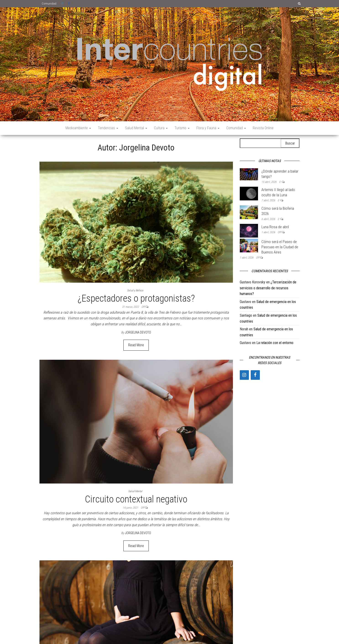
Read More (136, 345)
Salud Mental (136, 128)
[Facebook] (255, 375)
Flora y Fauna (208, 128)
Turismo (182, 128)
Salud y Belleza (135, 290)
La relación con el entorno (275, 343)
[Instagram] (244, 375)
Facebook (70, 4)
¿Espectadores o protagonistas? (136, 298)
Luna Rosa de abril (275, 227)
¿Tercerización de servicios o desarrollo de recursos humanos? (268, 288)
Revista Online (263, 128)
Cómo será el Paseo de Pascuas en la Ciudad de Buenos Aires (280, 247)
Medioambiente (78, 128)
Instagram (62, 4)
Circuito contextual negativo (136, 499)
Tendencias (108, 128)
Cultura (161, 128)
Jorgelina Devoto (138, 332)
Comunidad (49, 4)
